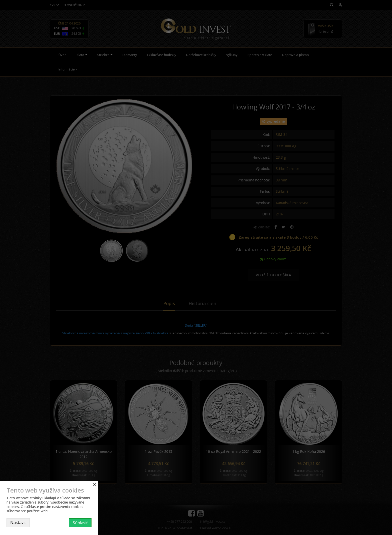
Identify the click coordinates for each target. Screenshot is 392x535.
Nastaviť (18, 523)
